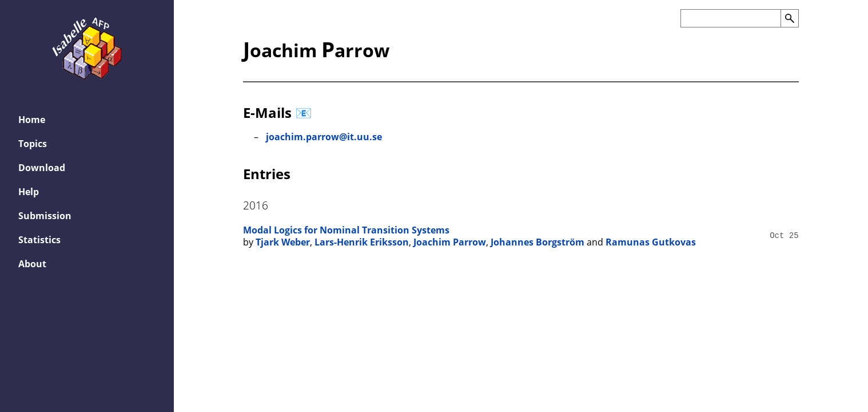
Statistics (39, 240)
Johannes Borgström (537, 242)
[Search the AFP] (730, 18)
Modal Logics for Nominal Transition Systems (346, 230)
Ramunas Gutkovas (651, 242)
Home (32, 120)
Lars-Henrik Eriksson (362, 242)
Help (29, 192)
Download (42, 168)
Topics (33, 144)
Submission (45, 216)
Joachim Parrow (450, 242)
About (32, 264)
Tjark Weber (283, 242)
